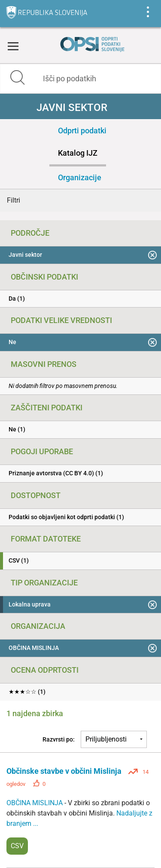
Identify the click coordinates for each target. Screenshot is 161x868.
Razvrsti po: (59, 739)
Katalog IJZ (78, 153)
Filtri (14, 200)
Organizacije (80, 177)
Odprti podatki (82, 131)
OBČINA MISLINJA (35, 803)
